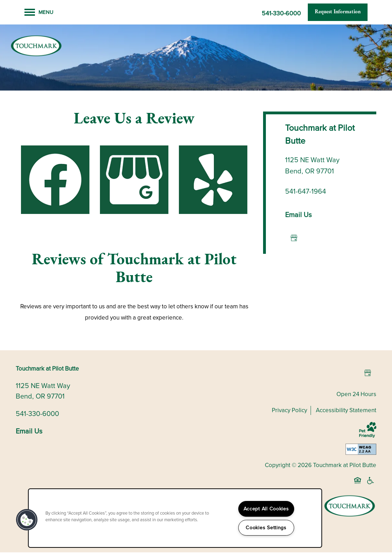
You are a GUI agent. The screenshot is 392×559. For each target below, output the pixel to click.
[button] (338, 12)
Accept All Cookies (266, 509)
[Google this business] (294, 245)
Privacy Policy (289, 417)
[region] (175, 518)
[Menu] (39, 12)
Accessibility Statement (346, 417)
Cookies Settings (266, 528)
